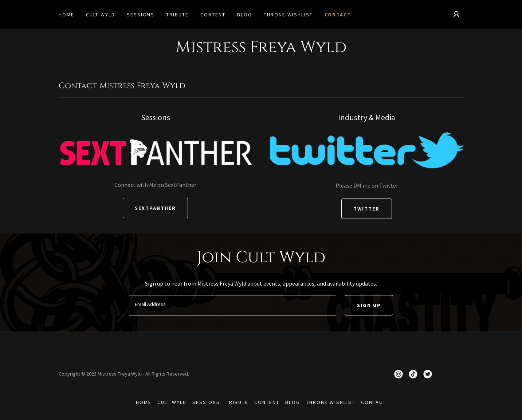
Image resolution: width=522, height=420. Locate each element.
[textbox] (233, 305)
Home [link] (66, 15)
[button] (456, 15)
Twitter (366, 209)
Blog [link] (245, 15)
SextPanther (155, 208)
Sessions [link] (141, 15)
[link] (399, 374)
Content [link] (213, 15)
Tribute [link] (177, 15)
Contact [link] (338, 15)
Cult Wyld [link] (101, 15)
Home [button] (144, 402)
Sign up (369, 305)
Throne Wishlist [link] (288, 15)
